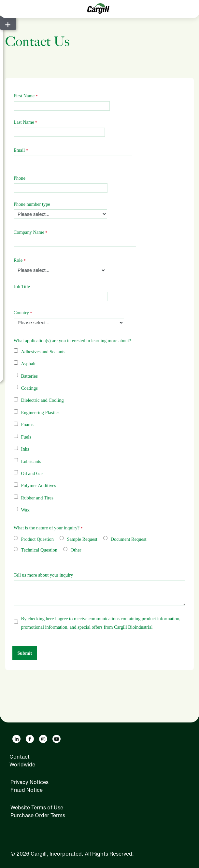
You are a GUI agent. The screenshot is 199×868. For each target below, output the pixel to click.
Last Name (24, 122)
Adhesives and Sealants (43, 352)
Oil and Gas (32, 473)
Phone (20, 178)
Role (18, 260)
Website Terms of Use (37, 807)
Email (19, 150)
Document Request (129, 539)
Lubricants (31, 461)
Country (21, 313)
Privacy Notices (29, 782)
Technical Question (39, 550)
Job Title (22, 287)
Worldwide (22, 764)
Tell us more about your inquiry (43, 575)
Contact (20, 757)
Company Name (29, 232)
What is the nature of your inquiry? (47, 528)
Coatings (29, 388)
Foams (27, 425)
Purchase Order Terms (38, 815)
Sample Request (82, 539)
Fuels (26, 437)
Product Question (37, 539)
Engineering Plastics (40, 413)
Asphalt (28, 364)
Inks (25, 449)
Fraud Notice (27, 790)
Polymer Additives (39, 485)
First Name (24, 96)
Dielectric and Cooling (43, 400)
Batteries (29, 376)
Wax (25, 510)
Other (76, 550)
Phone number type (32, 204)
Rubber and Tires (37, 498)
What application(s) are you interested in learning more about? (72, 341)
